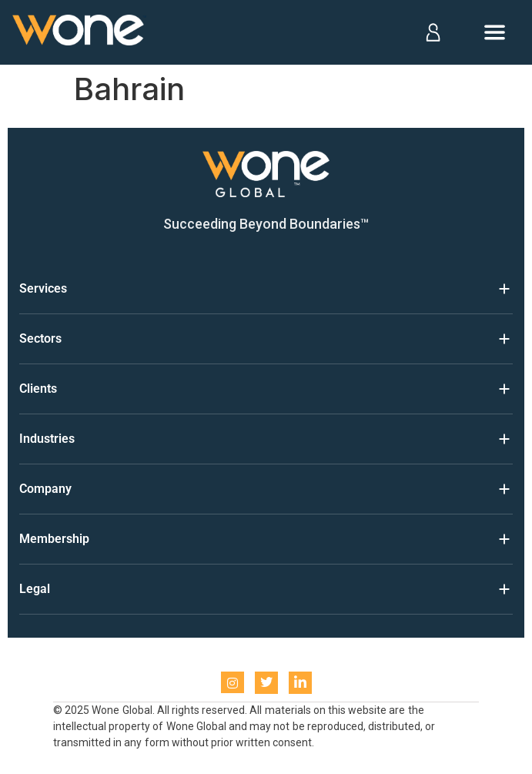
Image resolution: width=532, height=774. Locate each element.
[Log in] (432, 32)
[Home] (79, 33)
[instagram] (233, 682)
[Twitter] (266, 683)
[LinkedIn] (300, 683)
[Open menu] (495, 32)
